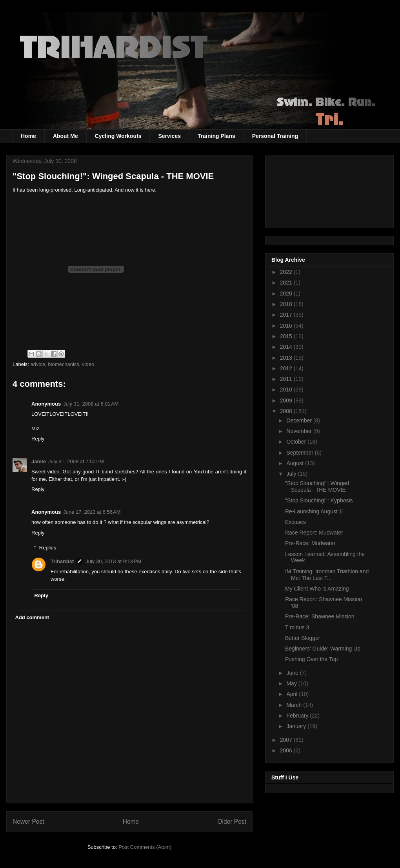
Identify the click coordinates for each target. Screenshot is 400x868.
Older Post (232, 822)
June (293, 673)
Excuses (295, 522)
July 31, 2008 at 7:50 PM (76, 461)
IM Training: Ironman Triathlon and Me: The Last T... (327, 575)
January (297, 726)
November (300, 431)
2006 (287, 750)
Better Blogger (303, 638)
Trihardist (62, 561)
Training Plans (216, 136)
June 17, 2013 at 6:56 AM (92, 512)
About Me (65, 136)
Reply (38, 439)
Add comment (32, 617)
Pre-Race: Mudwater (310, 543)
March (295, 705)
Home (28, 136)
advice (38, 364)
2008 (287, 411)
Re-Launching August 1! (314, 511)
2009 (287, 400)
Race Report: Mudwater (314, 533)
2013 (287, 358)
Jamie (39, 461)
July (292, 474)
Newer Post (28, 822)
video (88, 364)
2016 (287, 326)
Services (169, 136)
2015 (287, 336)
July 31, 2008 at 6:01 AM (91, 404)
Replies (48, 548)
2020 (287, 294)
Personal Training (275, 136)
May (292, 683)
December (300, 420)
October (297, 442)
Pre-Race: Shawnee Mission (320, 616)
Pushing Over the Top (311, 659)
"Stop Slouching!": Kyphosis (319, 500)
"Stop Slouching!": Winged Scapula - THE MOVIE (113, 176)
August (295, 463)
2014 (287, 347)
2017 (287, 315)
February (298, 716)
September (300, 453)
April (293, 694)
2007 (287, 740)
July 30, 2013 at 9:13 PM (113, 561)
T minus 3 (297, 627)
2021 (287, 283)
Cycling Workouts (118, 136)
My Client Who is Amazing (317, 589)
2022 (287, 272)
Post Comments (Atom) (145, 847)
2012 (287, 368)
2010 (287, 390)
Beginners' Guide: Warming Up (323, 649)
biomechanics (64, 364)
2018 (287, 304)
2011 (287, 379)
